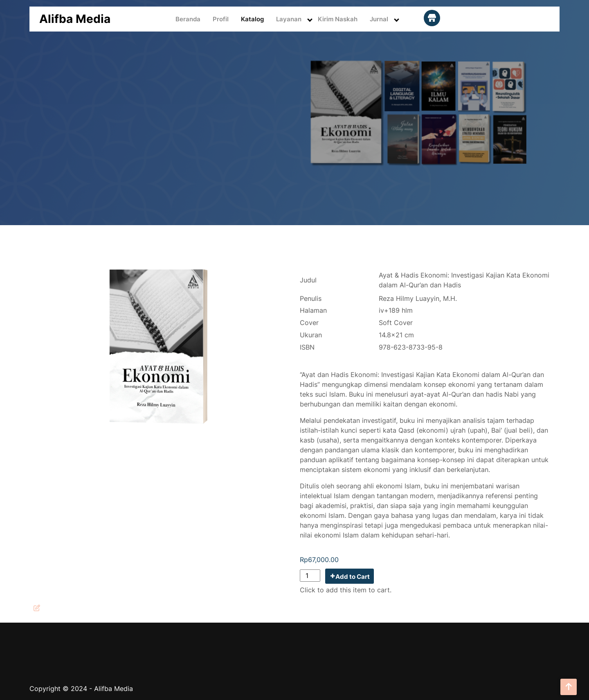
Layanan (289, 19)
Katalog (252, 19)
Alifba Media (75, 19)
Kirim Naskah (338, 19)
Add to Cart (353, 577)
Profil (221, 19)
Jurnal (379, 19)
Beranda (188, 19)
